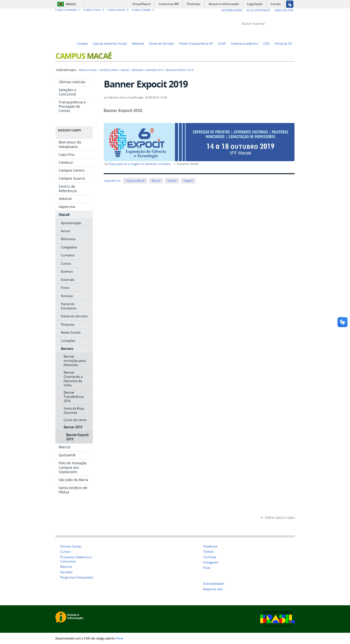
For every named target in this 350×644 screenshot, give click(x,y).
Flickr (286, 33)
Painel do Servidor (162, 43)
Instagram (292, 33)
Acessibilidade (232, 10)
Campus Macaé (135, 181)
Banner (156, 181)
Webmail (138, 43)
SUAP (222, 43)
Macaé (125, 70)
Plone (119, 638)
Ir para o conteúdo (68, 10)
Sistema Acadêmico (244, 43)
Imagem (188, 181)
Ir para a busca (119, 10)
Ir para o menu (95, 10)
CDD (266, 43)
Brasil (71, 4)
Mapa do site (213, 589)
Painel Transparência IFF (196, 43)
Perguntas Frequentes (77, 577)
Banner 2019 (155, 70)
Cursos (65, 552)
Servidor (66, 572)
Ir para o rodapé (143, 10)
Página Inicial (88, 70)
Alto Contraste (258, 10)
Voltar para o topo (280, 517)
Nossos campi (109, 70)
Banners (138, 70)
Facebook (280, 33)
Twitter (267, 33)
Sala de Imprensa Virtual (110, 43)
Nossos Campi (71, 546)
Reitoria (66, 567)
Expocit (172, 181)
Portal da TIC (284, 43)
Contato (82, 43)
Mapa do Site (284, 10)
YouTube (274, 33)
